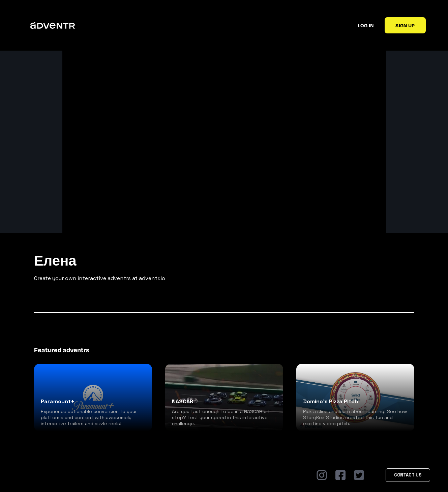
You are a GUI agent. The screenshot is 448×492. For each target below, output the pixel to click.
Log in (366, 25)
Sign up (405, 25)
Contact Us (408, 475)
